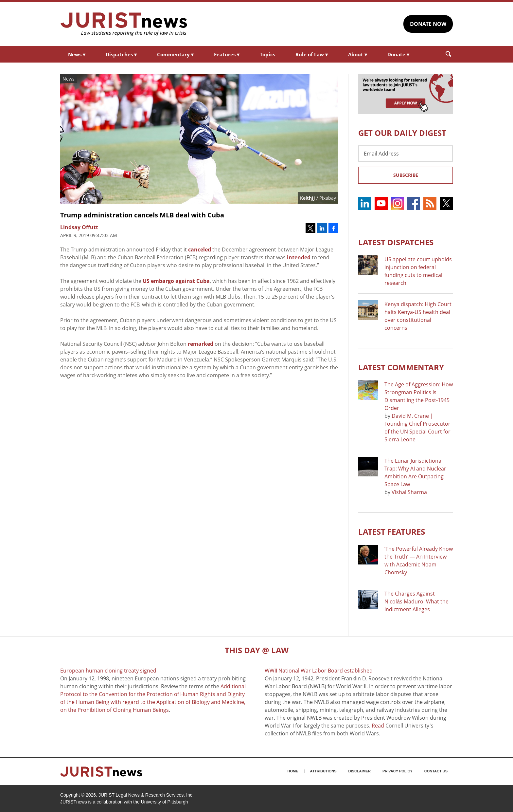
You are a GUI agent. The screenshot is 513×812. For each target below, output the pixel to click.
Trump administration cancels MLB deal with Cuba (142, 215)
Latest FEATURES (392, 532)
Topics (267, 54)
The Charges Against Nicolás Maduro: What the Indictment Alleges (416, 601)
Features (227, 54)
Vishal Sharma (409, 492)
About (358, 54)
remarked (201, 344)
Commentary (175, 54)
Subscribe (406, 175)
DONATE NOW (428, 24)
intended (299, 257)
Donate (398, 54)
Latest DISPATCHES (396, 242)
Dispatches (121, 54)
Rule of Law (312, 54)
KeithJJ (308, 198)
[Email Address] (406, 154)
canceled (200, 249)
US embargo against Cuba (176, 281)
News (77, 54)
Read (378, 726)
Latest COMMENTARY (401, 367)
